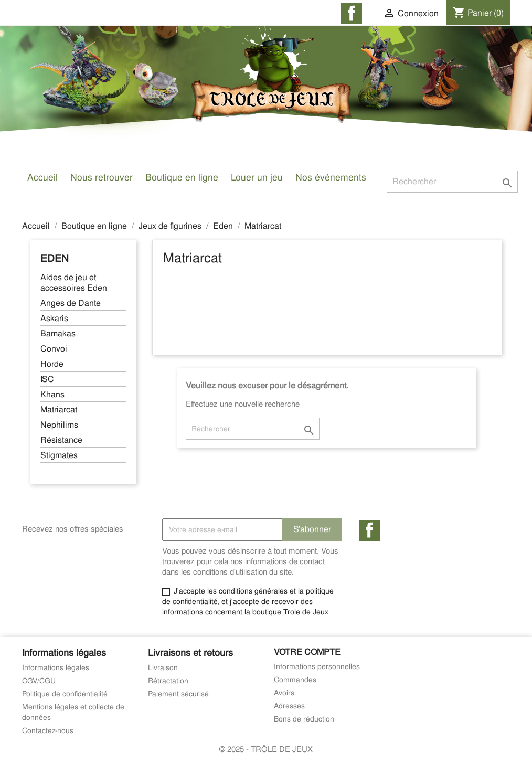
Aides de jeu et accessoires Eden (74, 283)
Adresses (289, 706)
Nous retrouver (102, 177)
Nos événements (331, 177)
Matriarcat (59, 410)
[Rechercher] (452, 182)
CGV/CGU (39, 681)
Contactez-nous (48, 730)
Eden (55, 258)
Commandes (295, 680)
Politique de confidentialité (65, 694)
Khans (52, 395)
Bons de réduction (304, 719)
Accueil (42, 177)
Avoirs (284, 693)
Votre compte (307, 652)
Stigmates (59, 455)
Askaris (54, 319)
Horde (52, 364)
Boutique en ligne (182, 177)
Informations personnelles (317, 666)
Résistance (61, 440)
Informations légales (56, 667)
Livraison (163, 667)
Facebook (369, 530)
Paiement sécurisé (178, 694)
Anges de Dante (71, 303)
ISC (47, 379)
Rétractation (168, 681)
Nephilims (59, 425)
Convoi (54, 349)
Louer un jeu (257, 177)
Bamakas (58, 334)
